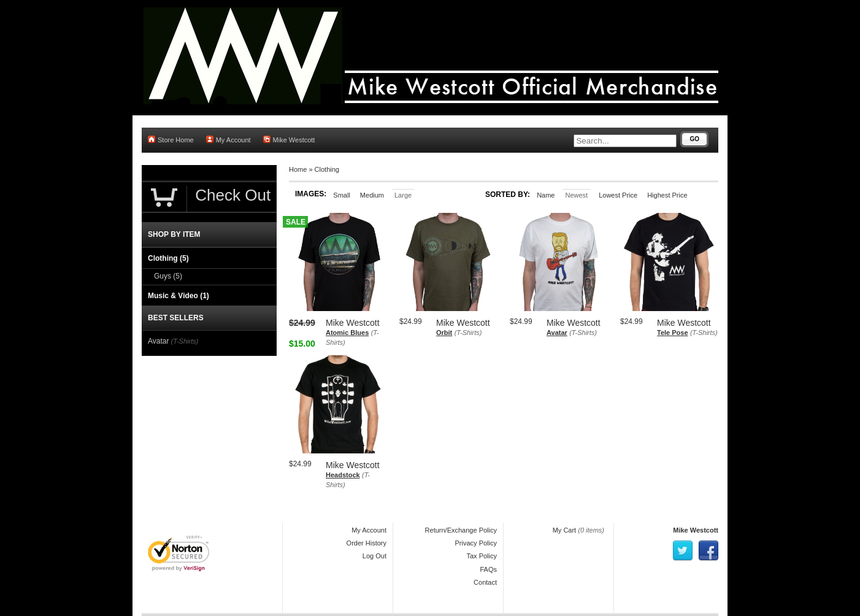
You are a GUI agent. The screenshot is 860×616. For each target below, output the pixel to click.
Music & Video (179, 296)
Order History (367, 543)
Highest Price (667, 195)
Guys (168, 276)
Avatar (557, 333)
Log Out (374, 556)
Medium (372, 195)
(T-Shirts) (468, 333)
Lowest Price (618, 195)
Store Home (171, 140)
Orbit (444, 333)
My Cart (565, 530)
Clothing (327, 169)
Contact (485, 582)
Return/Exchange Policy (461, 530)
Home (298, 169)
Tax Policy (482, 556)
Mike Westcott (289, 140)
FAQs (488, 569)
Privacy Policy (476, 543)
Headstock (343, 475)
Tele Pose (673, 333)
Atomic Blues (347, 333)
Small (342, 195)
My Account (228, 140)
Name (546, 195)
